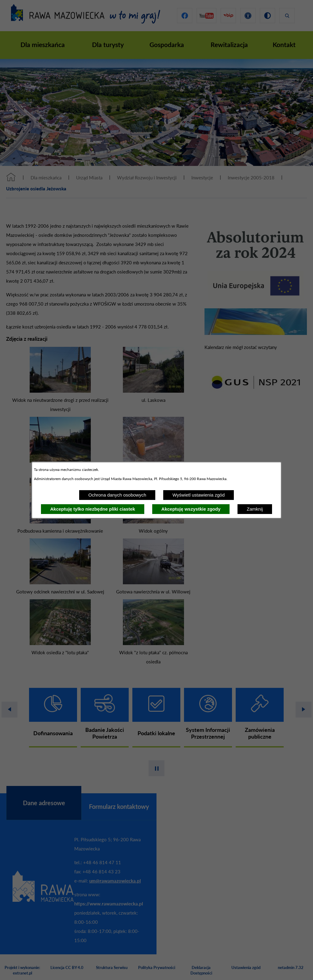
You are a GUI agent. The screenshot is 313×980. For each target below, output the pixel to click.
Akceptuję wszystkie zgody (191, 509)
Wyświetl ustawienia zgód (199, 495)
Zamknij (255, 509)
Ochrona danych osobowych (117, 495)
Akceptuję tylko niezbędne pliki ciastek (93, 509)
